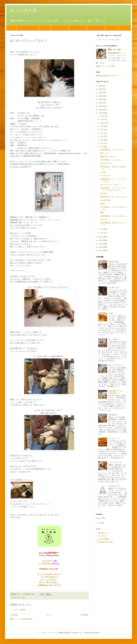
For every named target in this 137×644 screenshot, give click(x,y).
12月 (103, 116)
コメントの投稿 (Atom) (23, 619)
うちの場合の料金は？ (49, 577)
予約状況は (44, 569)
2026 (101, 86)
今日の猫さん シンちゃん (111, 160)
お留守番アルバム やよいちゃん (113, 197)
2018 (101, 113)
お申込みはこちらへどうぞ (49, 585)
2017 (101, 237)
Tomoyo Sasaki (101, 518)
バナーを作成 (100, 523)
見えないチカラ (106, 163)
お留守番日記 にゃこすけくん (112, 150)
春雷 (102, 213)
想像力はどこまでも (108, 156)
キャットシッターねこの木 (109, 40)
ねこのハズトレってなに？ (111, 185)
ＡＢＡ (19, 598)
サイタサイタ (105, 176)
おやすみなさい (114, 486)
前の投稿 (84, 615)
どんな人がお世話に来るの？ (49, 574)
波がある (104, 193)
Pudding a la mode (105, 542)
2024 (101, 93)
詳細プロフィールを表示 (105, 66)
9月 (102, 126)
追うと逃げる (114, 339)
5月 (102, 140)
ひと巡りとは (114, 287)
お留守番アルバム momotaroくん (116, 392)
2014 (101, 247)
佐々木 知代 (116, 50)
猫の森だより (103, 533)
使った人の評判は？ (49, 580)
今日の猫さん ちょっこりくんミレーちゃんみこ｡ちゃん (113, 189)
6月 (102, 136)
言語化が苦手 (114, 262)
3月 (102, 147)
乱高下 (103, 204)
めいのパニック (114, 438)
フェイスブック (48, 561)
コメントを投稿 (19, 610)
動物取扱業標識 (96, 28)
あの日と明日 (105, 200)
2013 (101, 250)
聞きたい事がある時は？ (49, 582)
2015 (101, 244)
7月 (102, 133)
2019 (101, 110)
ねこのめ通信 (103, 539)
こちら (30, 132)
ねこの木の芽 (24, 11)
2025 (101, 89)
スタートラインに (115, 462)
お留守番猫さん (78, 28)
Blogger (96, 633)
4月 (102, 143)
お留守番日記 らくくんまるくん (113, 216)
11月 (103, 119)
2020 (101, 106)
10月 (103, 123)
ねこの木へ (112, 28)
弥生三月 (104, 219)
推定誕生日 (113, 415)
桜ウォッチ (105, 153)
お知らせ (45, 28)
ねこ (24, 598)
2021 (101, 103)
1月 (102, 233)
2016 (101, 240)
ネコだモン (103, 536)
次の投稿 (14, 615)
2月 (102, 229)
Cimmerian (75, 633)
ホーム (11, 28)
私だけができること (116, 365)
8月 (102, 130)
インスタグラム (60, 28)
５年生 (103, 172)
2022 (101, 99)
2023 (101, 96)
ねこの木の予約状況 (27, 28)
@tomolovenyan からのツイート (109, 76)
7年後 (111, 313)
